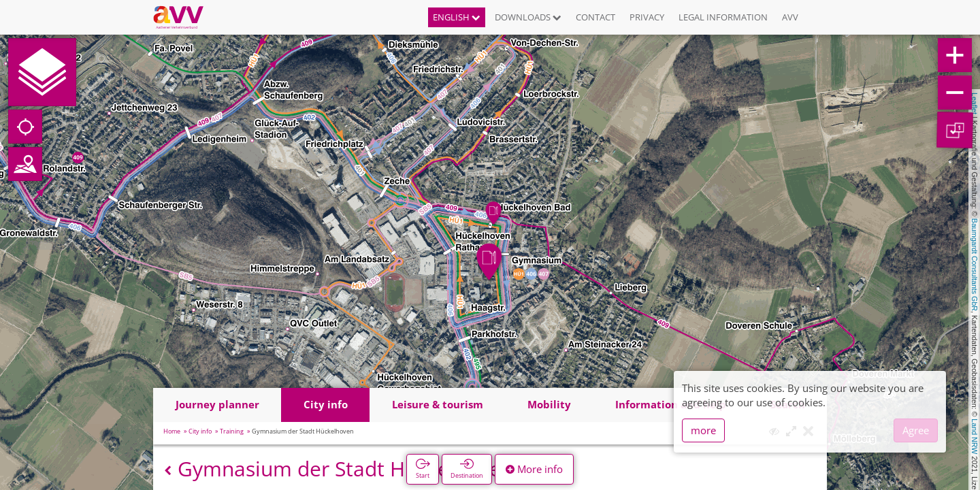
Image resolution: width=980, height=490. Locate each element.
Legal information (723, 17)
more (703, 430)
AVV (790, 17)
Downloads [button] (528, 17)
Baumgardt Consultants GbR (975, 265)
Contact (595, 17)
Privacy (647, 17)
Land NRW (975, 436)
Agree (916, 430)
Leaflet (975, 103)
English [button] (457, 17)
